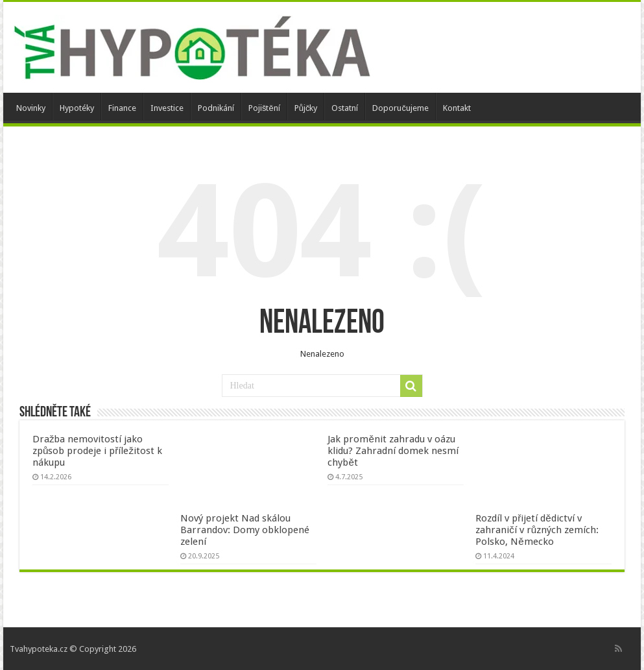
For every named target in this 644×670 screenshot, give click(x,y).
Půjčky (306, 108)
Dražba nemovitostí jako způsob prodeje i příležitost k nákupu (97, 451)
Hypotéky (77, 108)
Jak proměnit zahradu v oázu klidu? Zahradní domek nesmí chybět (393, 451)
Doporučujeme (400, 108)
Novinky (31, 108)
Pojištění (264, 108)
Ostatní (345, 108)
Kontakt (457, 108)
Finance (122, 108)
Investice (167, 108)
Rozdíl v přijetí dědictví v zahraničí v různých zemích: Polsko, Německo (537, 530)
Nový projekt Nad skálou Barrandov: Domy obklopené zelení (245, 530)
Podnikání (216, 108)
